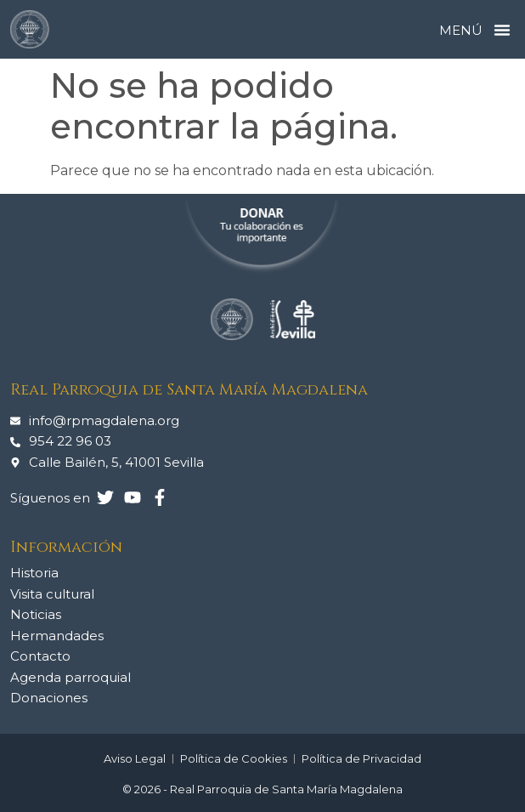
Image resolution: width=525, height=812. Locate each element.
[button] (502, 30)
